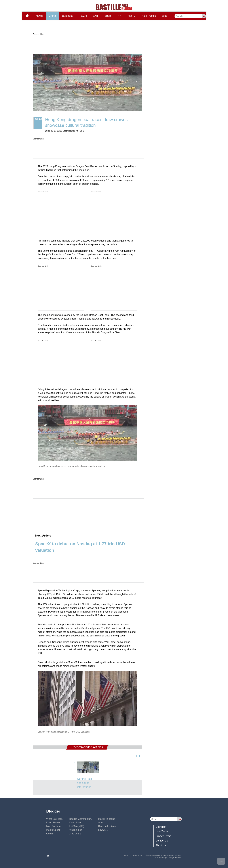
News (39, 16)
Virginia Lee (76, 830)
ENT (96, 16)
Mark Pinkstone (107, 819)
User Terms (162, 831)
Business (68, 16)
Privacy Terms (163, 836)
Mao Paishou (53, 826)
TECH (83, 16)
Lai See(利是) (77, 826)
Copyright (161, 827)
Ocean (50, 834)
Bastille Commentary (81, 819)
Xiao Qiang (75, 834)
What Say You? (55, 819)
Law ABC (103, 830)
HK (119, 16)
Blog (165, 16)
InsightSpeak (53, 830)
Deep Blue (75, 823)
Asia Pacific (149, 16)
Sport (108, 16)
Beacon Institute (107, 826)
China (52, 16)
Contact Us (162, 841)
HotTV (132, 16)
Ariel (101, 823)
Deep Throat (53, 823)
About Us (161, 845)
